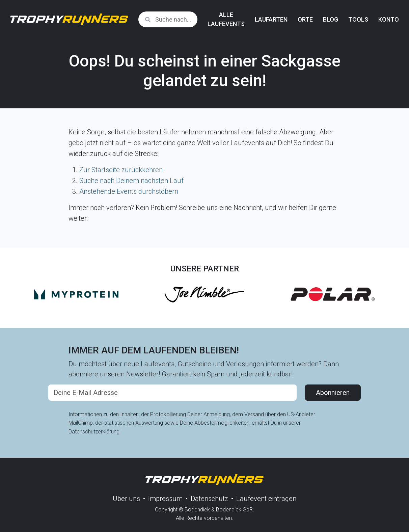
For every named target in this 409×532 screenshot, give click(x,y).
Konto (389, 19)
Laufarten (271, 19)
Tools (358, 19)
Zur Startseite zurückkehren (121, 170)
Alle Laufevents (226, 19)
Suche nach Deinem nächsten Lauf (131, 181)
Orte (305, 19)
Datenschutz (209, 499)
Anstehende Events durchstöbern (129, 191)
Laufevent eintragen (266, 499)
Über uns (126, 499)
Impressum (165, 499)
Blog (331, 19)
